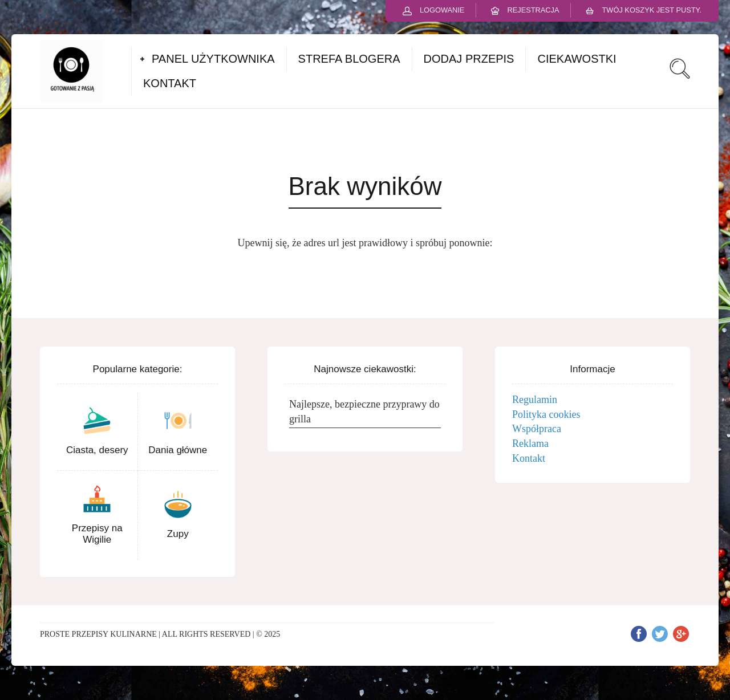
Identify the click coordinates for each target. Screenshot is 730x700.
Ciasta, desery (97, 450)
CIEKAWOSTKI (577, 59)
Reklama (530, 443)
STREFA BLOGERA (349, 59)
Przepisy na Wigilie (97, 534)
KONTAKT (170, 83)
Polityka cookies (546, 414)
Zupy (178, 534)
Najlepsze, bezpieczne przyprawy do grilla (364, 412)
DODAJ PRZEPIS (469, 59)
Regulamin (535, 400)
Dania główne (178, 450)
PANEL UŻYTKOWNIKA (213, 59)
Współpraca (537, 429)
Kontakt (529, 458)
